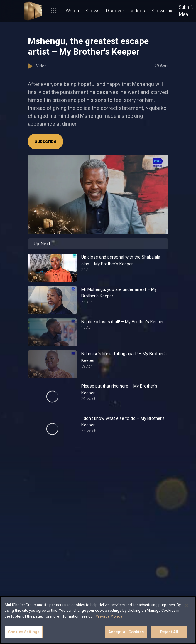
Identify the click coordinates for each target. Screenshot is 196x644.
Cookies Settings (24, 632)
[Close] (187, 606)
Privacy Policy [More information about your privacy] (109, 616)
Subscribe (45, 141)
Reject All (169, 632)
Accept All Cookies (126, 632)
